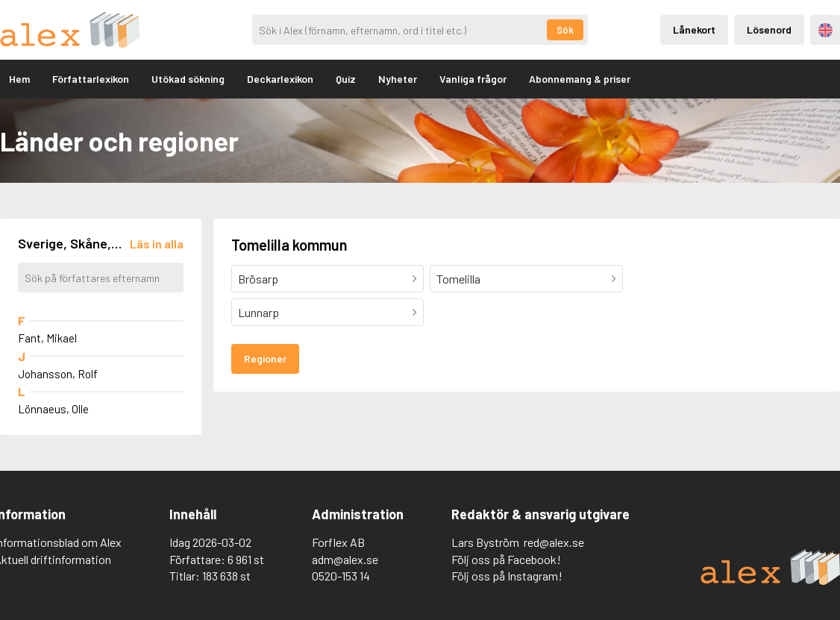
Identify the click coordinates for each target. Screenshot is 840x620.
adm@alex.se (345, 559)
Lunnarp (258, 312)
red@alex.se (554, 542)
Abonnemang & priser (580, 79)
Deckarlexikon (280, 79)
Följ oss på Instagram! (507, 576)
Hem (19, 79)
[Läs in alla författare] (157, 244)
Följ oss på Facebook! (506, 559)
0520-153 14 (341, 576)
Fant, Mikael (47, 338)
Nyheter (398, 79)
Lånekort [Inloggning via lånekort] (694, 29)
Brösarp (258, 279)
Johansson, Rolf (58, 374)
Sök (565, 30)
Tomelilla (458, 279)
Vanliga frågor (473, 79)
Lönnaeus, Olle (53, 409)
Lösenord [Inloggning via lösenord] (769, 29)
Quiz (346, 79)
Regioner (265, 358)
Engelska (825, 30)
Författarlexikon (91, 79)
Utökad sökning (188, 79)
